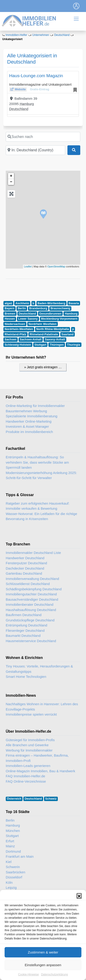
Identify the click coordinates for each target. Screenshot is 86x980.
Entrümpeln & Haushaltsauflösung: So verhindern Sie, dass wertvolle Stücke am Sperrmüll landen (37, 462)
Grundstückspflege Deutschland (30, 620)
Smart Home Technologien (26, 677)
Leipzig (11, 888)
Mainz (10, 846)
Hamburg (27, 104)
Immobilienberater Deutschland (30, 604)
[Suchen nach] (43, 137)
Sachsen (11, 339)
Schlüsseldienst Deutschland (28, 584)
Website (20, 89)
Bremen (10, 314)
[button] (79, 896)
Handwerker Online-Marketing (29, 421)
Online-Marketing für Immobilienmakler (35, 406)
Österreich (14, 799)
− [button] (11, 182)
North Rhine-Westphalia (53, 329)
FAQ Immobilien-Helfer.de (25, 776)
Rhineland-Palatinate (44, 334)
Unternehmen (41, 35)
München (13, 831)
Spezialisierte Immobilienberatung (32, 416)
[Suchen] (74, 150)
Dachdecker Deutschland (25, 568)
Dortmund (13, 851)
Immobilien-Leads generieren (28, 766)
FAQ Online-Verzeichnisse (26, 781)
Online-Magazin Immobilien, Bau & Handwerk (40, 771)
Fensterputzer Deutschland (26, 563)
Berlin (22, 308)
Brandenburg (38, 308)
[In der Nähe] (35, 150)
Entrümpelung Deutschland (26, 625)
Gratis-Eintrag (39, 89)
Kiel (9, 862)
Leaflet (28, 266)
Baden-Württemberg (51, 303)
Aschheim (22, 303)
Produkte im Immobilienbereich (29, 432)
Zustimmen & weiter (43, 952)
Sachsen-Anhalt (31, 339)
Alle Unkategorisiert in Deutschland (32, 59)
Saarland (68, 334)
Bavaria (74, 303)
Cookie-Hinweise (28, 974)
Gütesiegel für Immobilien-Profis (30, 740)
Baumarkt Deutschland (23, 636)
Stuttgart (40, 345)
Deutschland (62, 35)
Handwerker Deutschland (25, 558)
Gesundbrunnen (50, 314)
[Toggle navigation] (76, 6)
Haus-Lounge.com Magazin (36, 76)
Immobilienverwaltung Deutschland (32, 579)
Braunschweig (60, 308)
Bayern (10, 308)
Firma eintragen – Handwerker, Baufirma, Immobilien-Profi (37, 758)
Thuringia (74, 345)
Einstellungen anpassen (43, 965)
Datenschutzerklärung (54, 974)
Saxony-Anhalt (55, 339)
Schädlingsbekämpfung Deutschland (34, 589)
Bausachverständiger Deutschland (32, 599)
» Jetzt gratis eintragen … (43, 367)
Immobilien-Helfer (16, 35)
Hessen (10, 319)
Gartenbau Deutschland (24, 573)
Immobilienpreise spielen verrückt (31, 714)
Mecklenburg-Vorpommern (59, 319)
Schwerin (13, 867)
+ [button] (11, 176)
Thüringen (57, 345)
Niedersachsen (15, 324)
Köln (9, 882)
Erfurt (10, 841)
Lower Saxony (28, 319)
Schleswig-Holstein (18, 345)
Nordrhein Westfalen (43, 324)
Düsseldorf (14, 877)
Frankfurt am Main (20, 856)
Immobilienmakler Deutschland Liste (33, 553)
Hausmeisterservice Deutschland (31, 641)
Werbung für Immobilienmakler (29, 750)
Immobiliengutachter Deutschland (31, 594)
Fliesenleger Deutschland (25, 630)
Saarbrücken (15, 872)
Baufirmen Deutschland (24, 615)
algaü (8, 303)
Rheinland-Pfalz (15, 334)
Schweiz (51, 799)
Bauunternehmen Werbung (26, 411)
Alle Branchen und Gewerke (27, 745)
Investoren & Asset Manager (27, 426)
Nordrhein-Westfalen (19, 329)
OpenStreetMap (56, 266)
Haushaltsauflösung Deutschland (31, 610)
